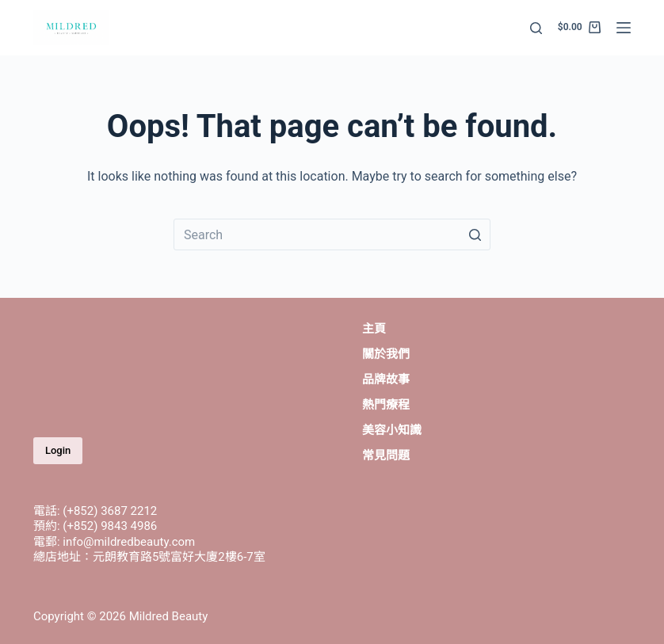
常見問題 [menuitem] (386, 455)
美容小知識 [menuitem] (392, 430)
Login (58, 450)
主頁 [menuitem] (374, 329)
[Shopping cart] (579, 28)
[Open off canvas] (624, 28)
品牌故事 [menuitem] (386, 379)
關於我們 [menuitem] (386, 354)
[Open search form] (536, 28)
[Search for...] (332, 234)
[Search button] (475, 234)
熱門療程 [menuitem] (386, 405)
